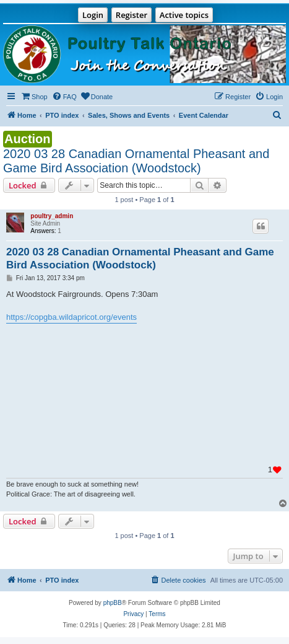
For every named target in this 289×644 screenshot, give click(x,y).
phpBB (113, 603)
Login (93, 15)
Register (132, 15)
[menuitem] (34, 97)
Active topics (184, 15)
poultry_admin (52, 216)
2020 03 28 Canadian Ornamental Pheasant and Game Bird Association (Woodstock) (136, 161)
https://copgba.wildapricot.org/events (71, 317)
